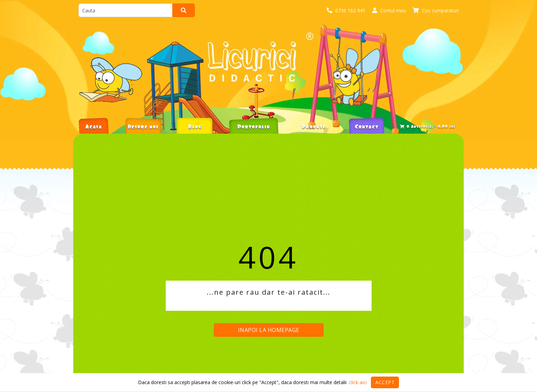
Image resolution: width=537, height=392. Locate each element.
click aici (358, 382)
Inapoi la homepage (269, 330)
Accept (385, 382)
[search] (126, 10)
